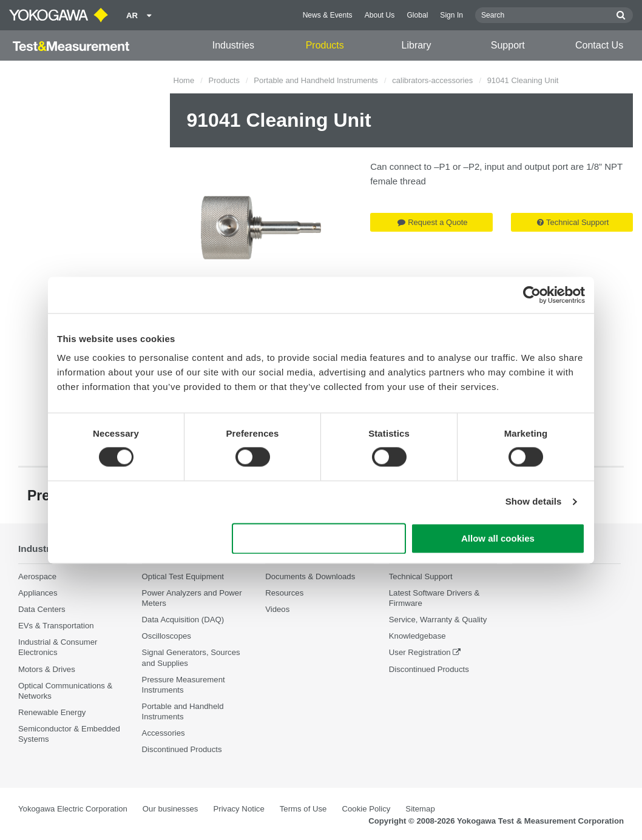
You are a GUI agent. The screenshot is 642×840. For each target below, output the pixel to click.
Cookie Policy (366, 809)
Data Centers (42, 609)
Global (417, 15)
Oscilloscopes (167, 636)
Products (325, 45)
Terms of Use (303, 809)
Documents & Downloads (310, 576)
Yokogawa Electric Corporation (73, 809)
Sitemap (420, 809)
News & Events (328, 15)
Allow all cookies (498, 538)
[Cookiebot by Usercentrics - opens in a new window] (532, 295)
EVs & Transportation (56, 626)
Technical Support (573, 222)
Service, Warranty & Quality (438, 620)
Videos (277, 609)
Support (508, 45)
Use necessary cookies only (319, 538)
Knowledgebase (417, 636)
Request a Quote (432, 222)
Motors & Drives (47, 669)
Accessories (164, 733)
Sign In (451, 15)
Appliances (38, 593)
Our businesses (171, 809)
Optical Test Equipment (183, 576)
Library (417, 45)
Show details (534, 502)
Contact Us (599, 45)
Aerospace (37, 576)
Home (184, 80)
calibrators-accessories (432, 80)
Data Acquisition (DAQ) (183, 620)
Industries (233, 45)
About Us (380, 15)
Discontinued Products (182, 749)
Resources (284, 593)
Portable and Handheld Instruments (316, 80)
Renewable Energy (52, 712)
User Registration (420, 652)
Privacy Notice (238, 809)
